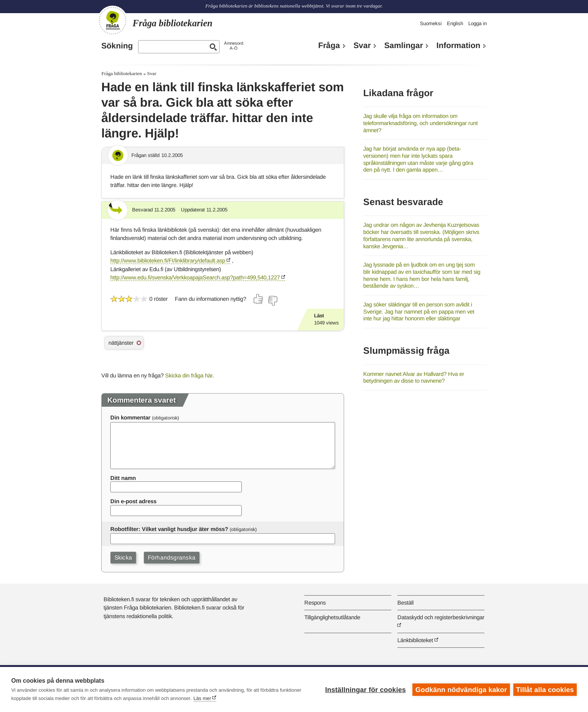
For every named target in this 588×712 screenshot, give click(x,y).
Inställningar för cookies (365, 689)
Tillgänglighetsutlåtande (332, 617)
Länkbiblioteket (415, 640)
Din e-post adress (133, 501)
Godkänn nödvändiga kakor (461, 689)
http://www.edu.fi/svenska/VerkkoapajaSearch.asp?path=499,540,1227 (195, 277)
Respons (315, 603)
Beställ (405, 603)
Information (458, 45)
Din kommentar (130, 417)
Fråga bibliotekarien (122, 73)
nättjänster (121, 343)
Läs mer (202, 698)
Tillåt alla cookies (545, 689)
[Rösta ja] (259, 299)
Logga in (477, 23)
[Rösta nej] (272, 301)
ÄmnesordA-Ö (234, 46)
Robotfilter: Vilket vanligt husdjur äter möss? (169, 529)
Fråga (329, 45)
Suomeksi (431, 23)
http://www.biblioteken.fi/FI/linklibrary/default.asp (168, 260)
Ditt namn (123, 478)
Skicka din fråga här (189, 375)
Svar (362, 45)
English (455, 23)
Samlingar (404, 45)
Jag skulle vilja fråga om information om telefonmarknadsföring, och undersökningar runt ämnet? (420, 123)
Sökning (117, 46)
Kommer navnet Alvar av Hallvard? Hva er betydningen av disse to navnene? (414, 377)
